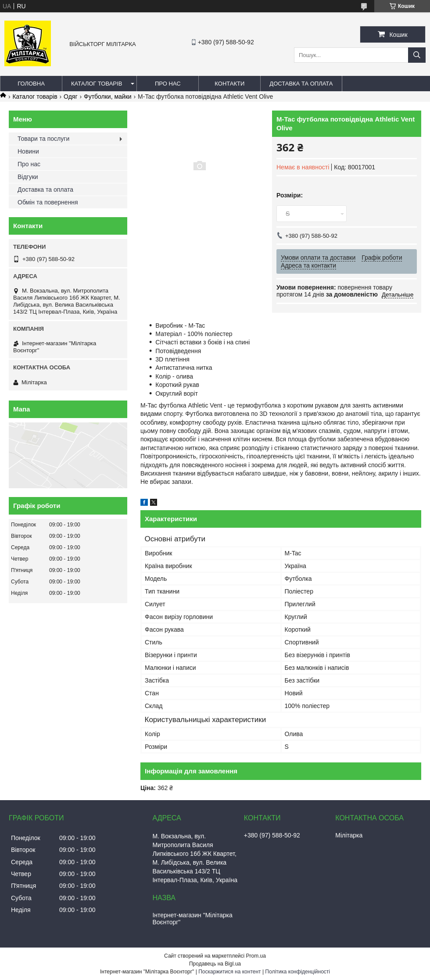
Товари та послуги (43, 139)
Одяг (70, 97)
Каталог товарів (97, 84)
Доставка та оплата (301, 84)
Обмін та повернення (48, 202)
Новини (28, 151)
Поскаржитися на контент (229, 972)
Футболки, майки (108, 97)
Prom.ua (256, 956)
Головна (31, 84)
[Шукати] (417, 55)
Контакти (229, 84)
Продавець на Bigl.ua (215, 964)
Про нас (168, 84)
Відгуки (28, 177)
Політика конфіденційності (297, 972)
